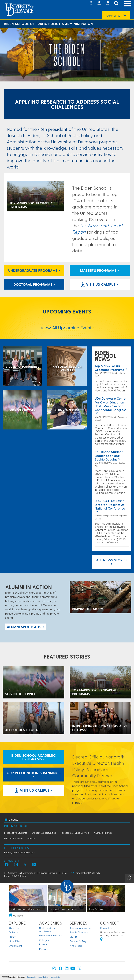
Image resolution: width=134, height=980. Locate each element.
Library (43, 944)
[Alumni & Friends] (67, 410)
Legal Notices (43, 977)
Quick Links (113, 16)
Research (44, 949)
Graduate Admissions (51, 935)
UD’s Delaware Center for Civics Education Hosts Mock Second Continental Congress (111, 404)
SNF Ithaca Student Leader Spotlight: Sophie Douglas (109, 455)
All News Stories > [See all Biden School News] (112, 562)
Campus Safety (78, 941)
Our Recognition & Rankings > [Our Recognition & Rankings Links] (33, 775)
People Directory (79, 932)
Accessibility (55, 977)
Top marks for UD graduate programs (109, 368)
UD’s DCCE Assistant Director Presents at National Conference (110, 504)
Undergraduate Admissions (47, 929)
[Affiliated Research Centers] (67, 366)
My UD (73, 937)
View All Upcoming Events (67, 328)
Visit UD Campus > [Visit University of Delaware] (100, 284)
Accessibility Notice (80, 928)
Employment (15, 946)
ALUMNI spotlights (24, 627)
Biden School (16, 826)
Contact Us (106, 928)
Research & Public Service (75, 833)
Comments (31, 977)
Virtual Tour (15, 941)
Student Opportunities (44, 833)
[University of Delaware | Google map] (101, 940)
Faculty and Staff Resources (19, 852)
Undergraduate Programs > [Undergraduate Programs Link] (34, 270)
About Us (14, 928)
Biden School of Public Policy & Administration (49, 24)
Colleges (44, 940)
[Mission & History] (22, 410)
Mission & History (13, 838)
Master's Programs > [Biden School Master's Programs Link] (100, 270)
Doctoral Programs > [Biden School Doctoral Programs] (34, 284)
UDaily (12, 937)
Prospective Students (16, 833)
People (31, 838)
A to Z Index (76, 946)
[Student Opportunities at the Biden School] (22, 366)
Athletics (13, 932)
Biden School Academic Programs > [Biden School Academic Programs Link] (33, 757)
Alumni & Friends (103, 833)
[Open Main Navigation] (128, 4)
